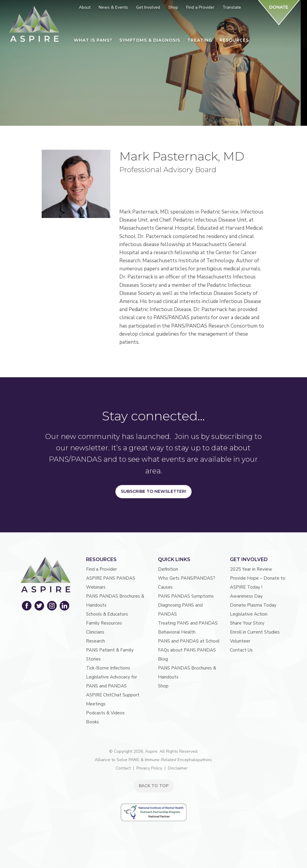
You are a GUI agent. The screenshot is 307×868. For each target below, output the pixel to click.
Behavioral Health (177, 632)
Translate (232, 7)
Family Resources (104, 623)
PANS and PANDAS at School (189, 641)
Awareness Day (246, 596)
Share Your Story (247, 623)
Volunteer (240, 641)
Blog (163, 659)
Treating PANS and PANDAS (188, 623)
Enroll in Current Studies (255, 632)
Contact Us (241, 650)
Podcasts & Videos (105, 713)
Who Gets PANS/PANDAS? (187, 578)
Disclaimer (178, 768)
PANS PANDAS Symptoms (186, 596)
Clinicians (95, 632)
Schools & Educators (107, 614)
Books (92, 722)
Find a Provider (101, 569)
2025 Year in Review (251, 569)
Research (95, 641)
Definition (168, 569)
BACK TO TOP (154, 786)
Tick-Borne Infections (108, 668)
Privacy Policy (149, 768)
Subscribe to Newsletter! (153, 491)
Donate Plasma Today (253, 605)
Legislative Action (249, 614)
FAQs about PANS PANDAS (187, 650)
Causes (165, 587)
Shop (163, 686)
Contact (123, 768)
